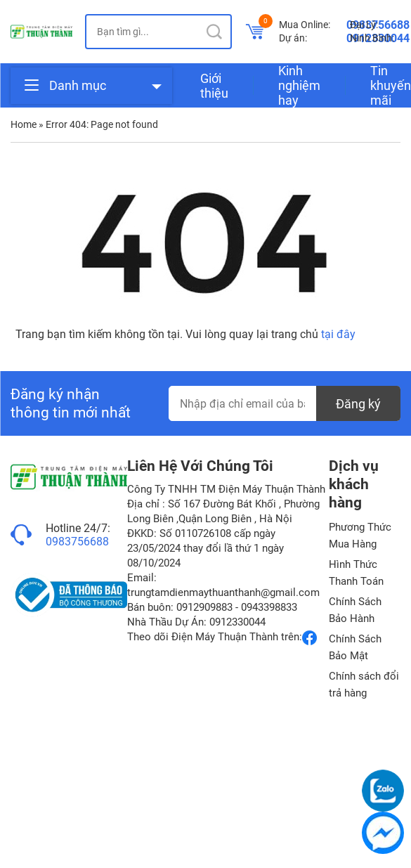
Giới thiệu (214, 86)
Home (24, 124)
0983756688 (77, 542)
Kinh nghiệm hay (299, 85)
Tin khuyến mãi (391, 85)
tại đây (338, 334)
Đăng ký (358, 404)
